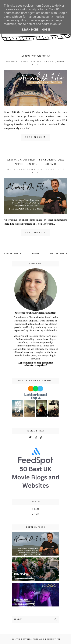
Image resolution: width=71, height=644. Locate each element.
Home (36, 254)
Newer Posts (12, 254)
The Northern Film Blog (30, 639)
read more (35, 137)
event (51, 62)
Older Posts (59, 254)
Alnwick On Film (36, 56)
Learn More (30, 30)
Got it (46, 30)
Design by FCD (53, 639)
